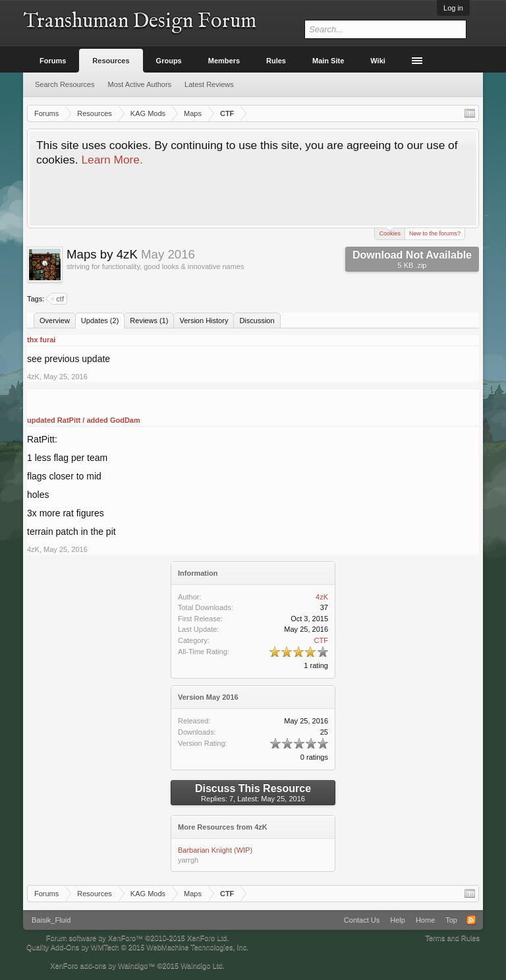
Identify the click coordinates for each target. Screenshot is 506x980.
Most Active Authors (140, 84)
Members (224, 61)
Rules (276, 61)
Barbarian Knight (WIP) (215, 850)
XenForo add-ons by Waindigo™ (102, 965)
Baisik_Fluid (51, 920)
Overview (55, 321)
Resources (111, 61)
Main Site (328, 61)
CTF (321, 640)
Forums (53, 61)
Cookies (390, 232)
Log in (453, 8)
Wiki (378, 61)
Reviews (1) (149, 321)
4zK (33, 377)
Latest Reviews (209, 84)
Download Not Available (412, 259)
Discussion (257, 321)
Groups (169, 61)
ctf (58, 299)
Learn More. (112, 160)
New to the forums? (435, 233)
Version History (204, 321)
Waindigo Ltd (202, 965)
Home (425, 920)
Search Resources (65, 84)
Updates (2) (100, 321)
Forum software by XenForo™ (138, 938)
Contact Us (362, 920)
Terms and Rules (452, 938)
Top (451, 920)
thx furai (41, 340)
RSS (471, 920)
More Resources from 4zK (223, 827)
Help (398, 920)
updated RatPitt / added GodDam (84, 420)
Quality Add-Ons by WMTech (137, 947)
